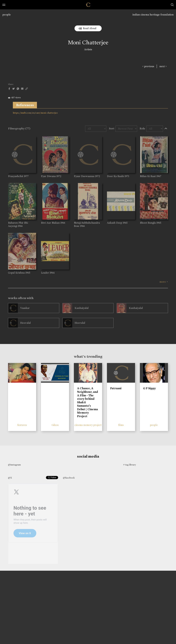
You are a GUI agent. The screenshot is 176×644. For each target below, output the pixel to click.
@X (10, 478)
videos (55, 425)
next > (163, 66)
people (7, 15)
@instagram (14, 465)
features (22, 425)
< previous (148, 66)
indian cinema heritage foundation (153, 15)
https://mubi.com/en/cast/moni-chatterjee (35, 113)
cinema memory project (88, 425)
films (121, 425)
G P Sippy (149, 388)
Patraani (116, 388)
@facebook (69, 478)
